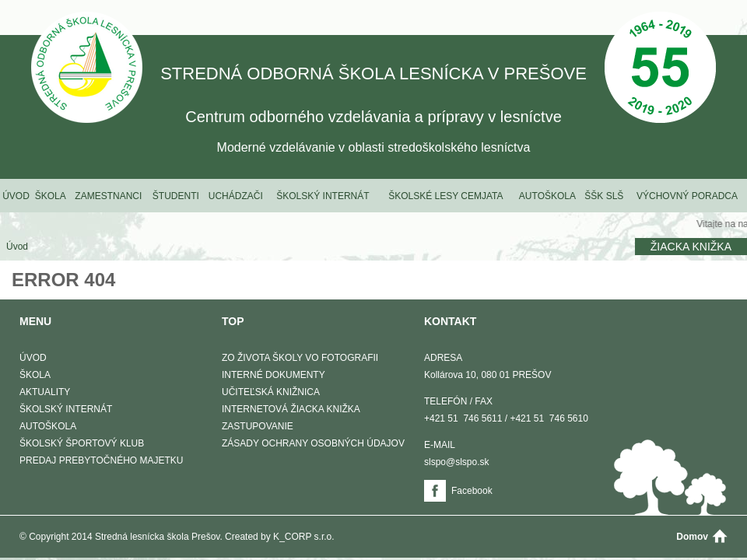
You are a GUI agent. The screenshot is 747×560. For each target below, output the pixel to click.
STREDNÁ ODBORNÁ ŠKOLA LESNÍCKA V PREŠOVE (87, 69)
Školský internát (323, 196)
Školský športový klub (82, 443)
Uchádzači (236, 196)
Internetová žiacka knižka (291, 409)
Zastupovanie (258, 426)
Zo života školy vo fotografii (300, 358)
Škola (51, 196)
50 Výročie (660, 69)
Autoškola (547, 196)
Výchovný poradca (687, 196)
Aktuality (45, 392)
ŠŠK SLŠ (604, 196)
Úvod (16, 196)
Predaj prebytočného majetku (101, 460)
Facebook (472, 491)
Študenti (176, 196)
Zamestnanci (108, 196)
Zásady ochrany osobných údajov (313, 443)
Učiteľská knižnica (271, 392)
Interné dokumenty (274, 375)
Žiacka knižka (691, 247)
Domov (692, 537)
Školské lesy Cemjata (445, 196)
